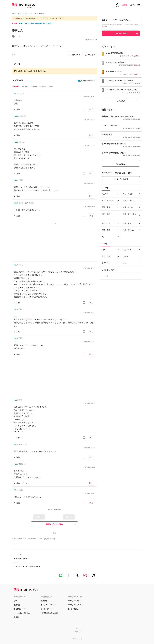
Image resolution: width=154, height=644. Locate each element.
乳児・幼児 (106, 256)
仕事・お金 (127, 223)
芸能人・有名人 (129, 200)
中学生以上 (106, 263)
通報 (13, 55)
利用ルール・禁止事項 (21, 558)
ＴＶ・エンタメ (108, 200)
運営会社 (17, 617)
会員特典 (17, 605)
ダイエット (106, 223)
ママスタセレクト (74, 601)
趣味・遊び (106, 230)
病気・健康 (106, 214)
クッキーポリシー (47, 609)
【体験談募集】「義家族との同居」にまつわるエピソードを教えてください (38, 18)
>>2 (16, 316)
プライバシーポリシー (48, 605)
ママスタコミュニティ (75, 605)
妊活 (103, 250)
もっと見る (121, 101)
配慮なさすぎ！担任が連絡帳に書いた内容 (35, 23)
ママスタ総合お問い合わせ (23, 613)
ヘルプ (16, 563)
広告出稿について (20, 609)
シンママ (126, 263)
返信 (18, 109)
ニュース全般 (128, 194)
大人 (103, 237)
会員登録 (124, 5)
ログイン (132, 5)
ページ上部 (77, 631)
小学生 (125, 256)
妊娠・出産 (127, 250)
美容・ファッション (130, 215)
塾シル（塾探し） (74, 609)
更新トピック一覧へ (55, 524)
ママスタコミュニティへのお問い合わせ (27, 567)
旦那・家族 (106, 207)
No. (16, 93)
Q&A (16, 601)
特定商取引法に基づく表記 (50, 613)
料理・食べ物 (128, 207)
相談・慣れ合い (129, 230)
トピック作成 (121, 33)
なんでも (105, 194)
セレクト (105, 276)
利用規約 (44, 601)
